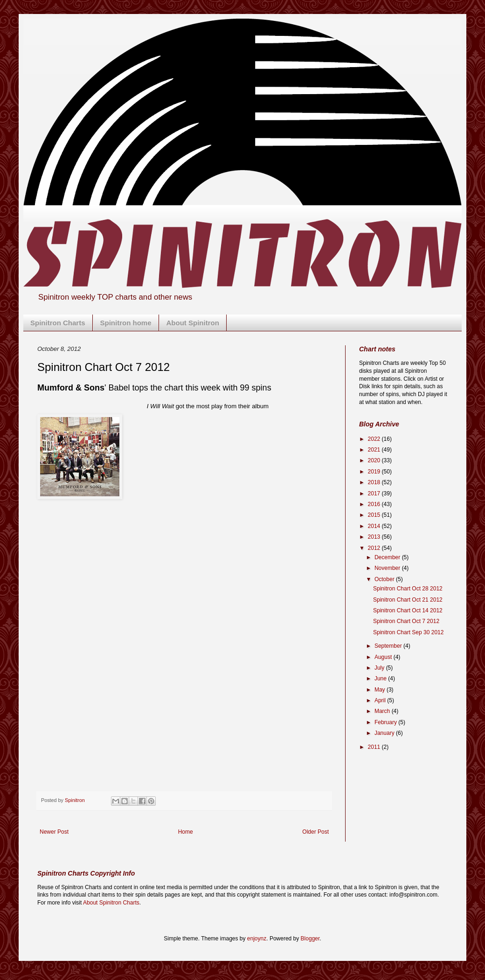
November (388, 568)
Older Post (315, 832)
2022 (375, 439)
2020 (375, 460)
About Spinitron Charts (111, 903)
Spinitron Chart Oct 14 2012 (408, 610)
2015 (375, 515)
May (381, 690)
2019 (375, 472)
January (385, 733)
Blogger (310, 939)
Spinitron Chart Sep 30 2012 (408, 632)
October (385, 579)
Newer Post (54, 832)
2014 (375, 526)
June (381, 678)
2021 (375, 450)
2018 (375, 482)
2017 (375, 493)
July (380, 668)
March (383, 711)
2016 (375, 504)
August (384, 657)
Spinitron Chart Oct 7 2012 (406, 621)
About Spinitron (193, 323)
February (386, 722)
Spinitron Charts (58, 323)
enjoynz (257, 939)
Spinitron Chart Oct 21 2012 (408, 600)
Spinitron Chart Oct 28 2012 (408, 589)
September (389, 646)
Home (186, 832)
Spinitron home (126, 323)
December (388, 557)
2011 (375, 747)
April (381, 700)
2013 (375, 537)
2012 (375, 548)
